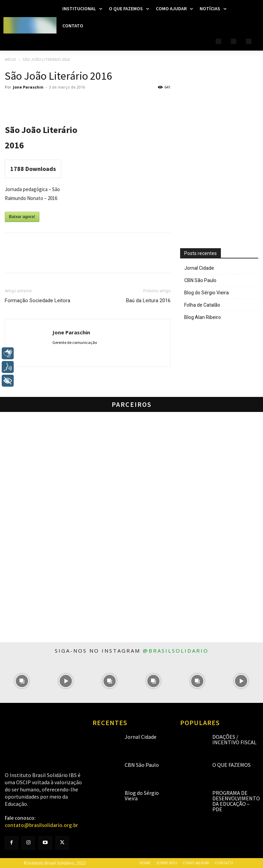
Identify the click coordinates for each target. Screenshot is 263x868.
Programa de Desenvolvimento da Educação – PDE (236, 801)
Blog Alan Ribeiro (203, 317)
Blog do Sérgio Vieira (206, 293)
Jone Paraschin (28, 87)
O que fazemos (231, 765)
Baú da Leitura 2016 (148, 301)
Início (10, 59)
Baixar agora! (22, 217)
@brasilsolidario (176, 651)
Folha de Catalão (202, 305)
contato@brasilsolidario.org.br (41, 825)
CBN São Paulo (200, 280)
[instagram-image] (22, 681)
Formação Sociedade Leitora (37, 301)
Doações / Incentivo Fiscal (234, 739)
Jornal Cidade (199, 268)
